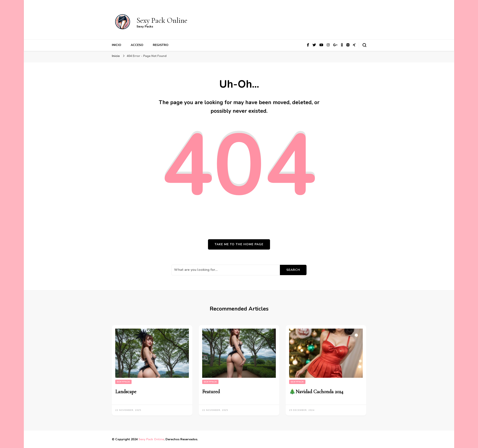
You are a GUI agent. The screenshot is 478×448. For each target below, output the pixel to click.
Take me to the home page (239, 244)
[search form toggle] (364, 45)
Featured (211, 392)
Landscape (126, 392)
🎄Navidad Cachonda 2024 (316, 392)
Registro (161, 45)
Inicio (117, 45)
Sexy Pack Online (162, 20)
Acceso (137, 45)
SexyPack (123, 382)
